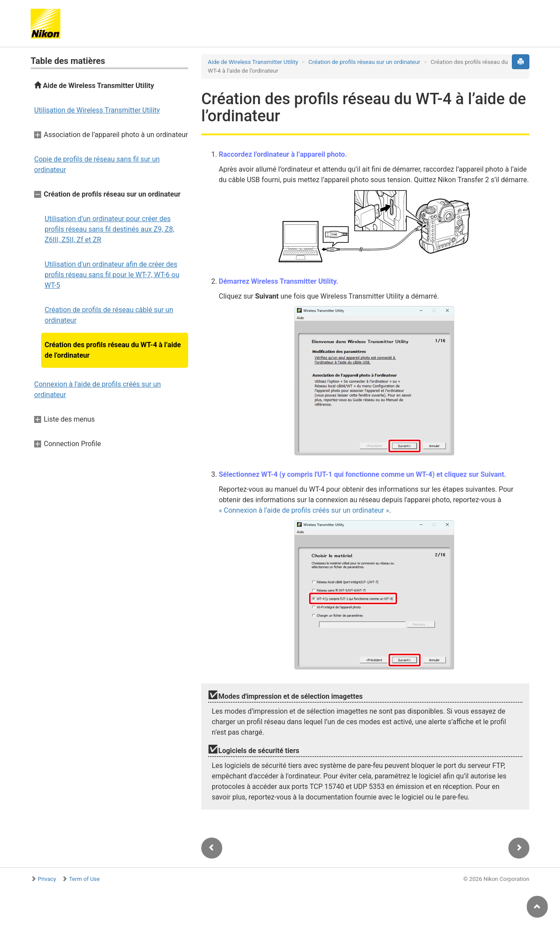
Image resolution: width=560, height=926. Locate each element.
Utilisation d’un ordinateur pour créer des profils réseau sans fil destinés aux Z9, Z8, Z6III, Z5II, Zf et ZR (109, 229)
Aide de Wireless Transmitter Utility (94, 86)
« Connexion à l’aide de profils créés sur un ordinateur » (304, 510)
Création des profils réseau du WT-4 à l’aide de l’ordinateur (113, 350)
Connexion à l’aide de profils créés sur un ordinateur (98, 389)
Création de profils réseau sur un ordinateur (364, 62)
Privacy (47, 879)
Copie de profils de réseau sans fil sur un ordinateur (97, 164)
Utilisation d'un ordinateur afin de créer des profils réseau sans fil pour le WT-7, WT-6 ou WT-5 (112, 275)
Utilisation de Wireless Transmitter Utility (97, 110)
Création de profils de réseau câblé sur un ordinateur (109, 315)
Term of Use (84, 879)
